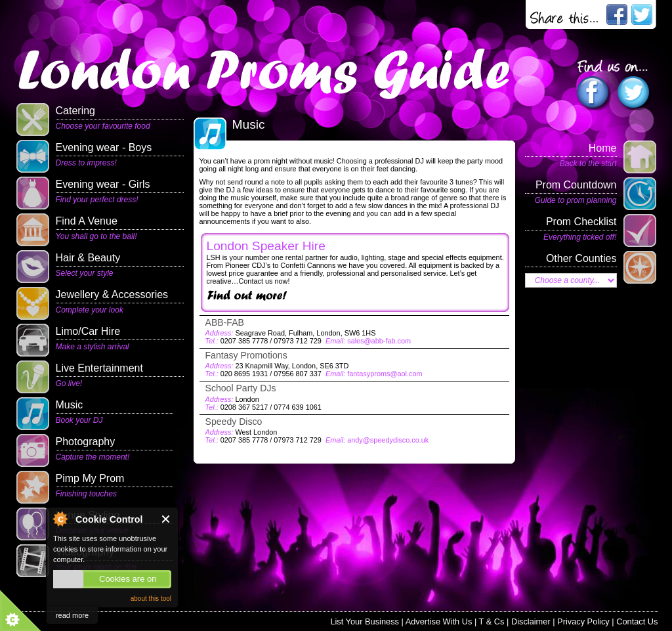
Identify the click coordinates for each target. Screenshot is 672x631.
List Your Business (365, 621)
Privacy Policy (583, 621)
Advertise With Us (439, 621)
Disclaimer (531, 621)
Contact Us (637, 621)
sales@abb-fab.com (379, 341)
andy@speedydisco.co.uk (388, 440)
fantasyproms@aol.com (385, 374)
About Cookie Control (60, 519)
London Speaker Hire (266, 246)
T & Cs (492, 621)
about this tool (151, 598)
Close (166, 519)
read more (72, 615)
